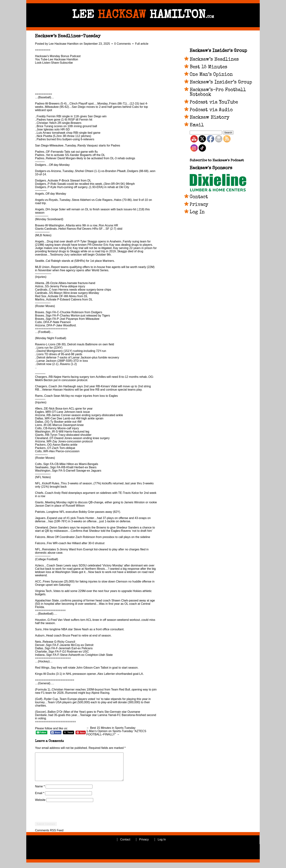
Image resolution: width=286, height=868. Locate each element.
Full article (142, 44)
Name (40, 792)
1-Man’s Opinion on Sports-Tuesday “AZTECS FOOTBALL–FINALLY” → (116, 733)
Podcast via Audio (211, 110)
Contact (199, 197)
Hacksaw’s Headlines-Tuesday (68, 36)
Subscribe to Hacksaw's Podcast (217, 161)
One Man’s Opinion (211, 75)
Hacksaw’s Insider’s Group (221, 82)
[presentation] (63, 824)
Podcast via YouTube (214, 103)
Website (40, 805)
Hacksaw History (210, 118)
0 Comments (123, 44)
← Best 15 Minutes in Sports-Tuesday (111, 728)
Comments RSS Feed (49, 836)
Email (40, 799)
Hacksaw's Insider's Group (218, 51)
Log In (197, 212)
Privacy (199, 205)
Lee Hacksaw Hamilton (64, 44)
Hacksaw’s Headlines (214, 60)
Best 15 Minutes (208, 67)
